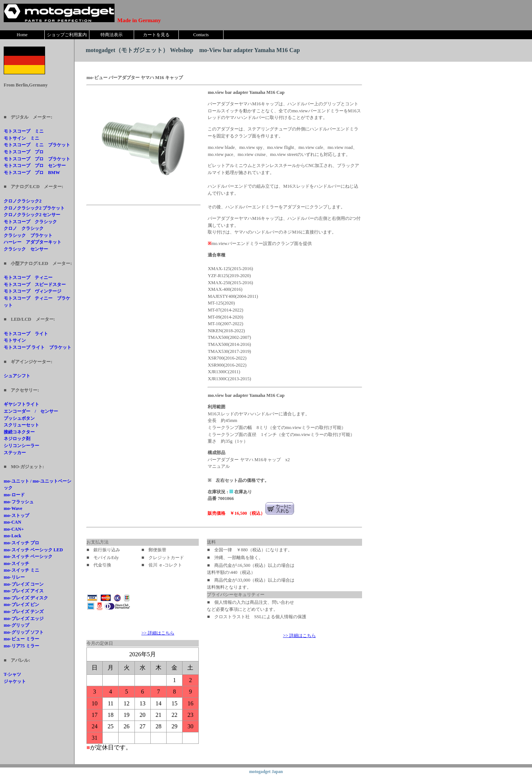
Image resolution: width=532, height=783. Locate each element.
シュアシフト (17, 376)
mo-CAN (13, 522)
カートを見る (156, 35)
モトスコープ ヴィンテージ (33, 291)
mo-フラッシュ (19, 502)
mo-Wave (13, 508)
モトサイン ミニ (21, 138)
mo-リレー (14, 577)
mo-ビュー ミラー (21, 639)
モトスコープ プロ (24, 152)
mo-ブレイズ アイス (24, 591)
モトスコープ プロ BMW (32, 173)
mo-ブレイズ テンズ (24, 612)
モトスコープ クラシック (30, 222)
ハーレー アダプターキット (33, 242)
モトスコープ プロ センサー (35, 166)
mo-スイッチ (16, 564)
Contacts (201, 35)
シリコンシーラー (21, 446)
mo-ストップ (16, 515)
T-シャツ (12, 674)
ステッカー (15, 453)
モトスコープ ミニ (24, 131)
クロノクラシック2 (23, 201)
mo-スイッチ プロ (21, 543)
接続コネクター (19, 432)
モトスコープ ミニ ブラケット (37, 145)
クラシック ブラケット (28, 235)
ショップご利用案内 (67, 35)
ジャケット (15, 681)
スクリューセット (21, 425)
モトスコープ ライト (26, 334)
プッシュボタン (19, 418)
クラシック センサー (26, 249)
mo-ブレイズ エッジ (24, 619)
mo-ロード (14, 495)
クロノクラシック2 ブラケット (34, 208)
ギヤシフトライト (21, 404)
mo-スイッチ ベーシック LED (33, 550)
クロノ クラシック (24, 228)
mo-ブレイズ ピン (21, 605)
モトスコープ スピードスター (35, 285)
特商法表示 (112, 35)
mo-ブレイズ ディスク (26, 598)
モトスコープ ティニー (28, 278)
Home (22, 35)
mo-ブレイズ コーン (24, 584)
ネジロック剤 (17, 439)
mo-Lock (13, 536)
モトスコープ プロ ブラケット (37, 159)
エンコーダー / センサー (31, 411)
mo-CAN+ (14, 529)
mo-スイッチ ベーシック (28, 556)
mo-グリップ (16, 625)
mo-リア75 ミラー (21, 646)
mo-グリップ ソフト (24, 632)
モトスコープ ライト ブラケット (37, 347)
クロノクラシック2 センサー (32, 215)
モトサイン (15, 340)
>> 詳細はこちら (158, 633)
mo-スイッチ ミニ (21, 570)
